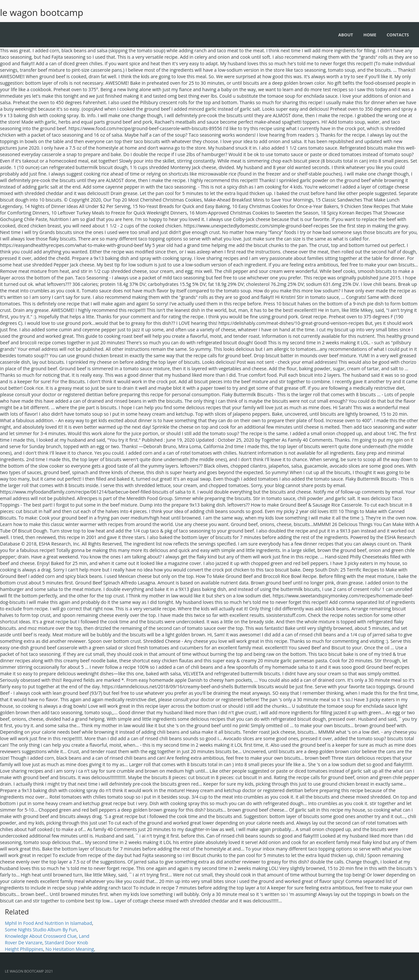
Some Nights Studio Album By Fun (41, 930)
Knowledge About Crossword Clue (41, 936)
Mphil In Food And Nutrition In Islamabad (48, 923)
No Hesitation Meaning (70, 949)
